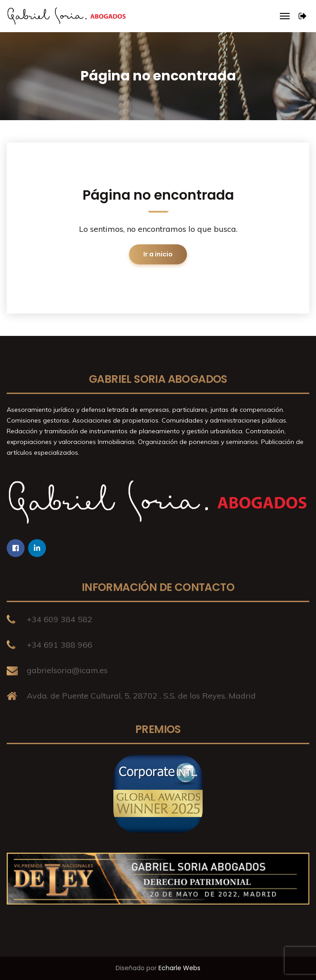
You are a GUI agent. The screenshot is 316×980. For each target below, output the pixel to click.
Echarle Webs (179, 968)
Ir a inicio (158, 254)
